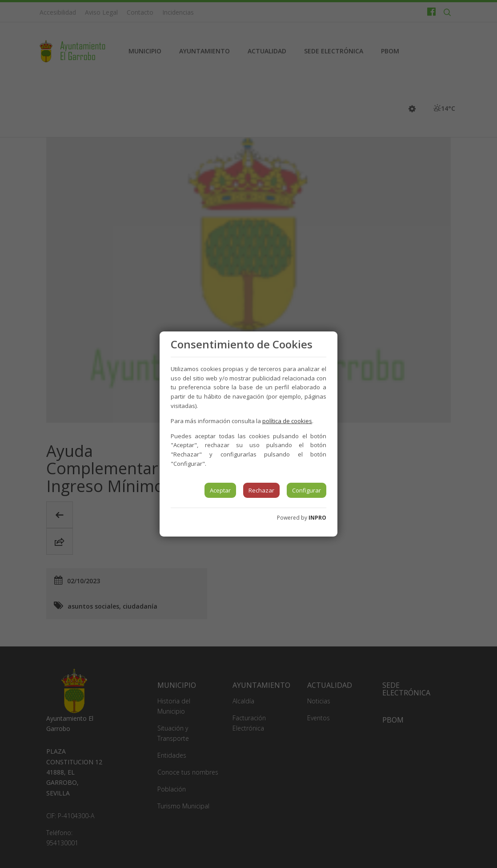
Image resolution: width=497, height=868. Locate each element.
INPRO (317, 518)
